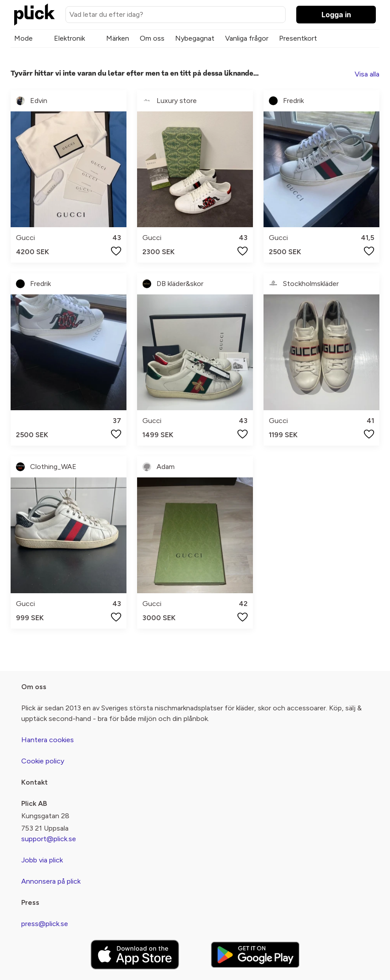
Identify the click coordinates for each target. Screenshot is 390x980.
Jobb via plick (42, 860)
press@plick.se (45, 924)
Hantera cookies (48, 740)
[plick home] (34, 15)
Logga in (336, 15)
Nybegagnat (195, 38)
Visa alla (367, 74)
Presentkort (298, 38)
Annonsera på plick (51, 881)
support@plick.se (49, 839)
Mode (23, 38)
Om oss (152, 38)
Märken (118, 38)
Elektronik (69, 38)
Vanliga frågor (247, 38)
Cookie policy (43, 761)
